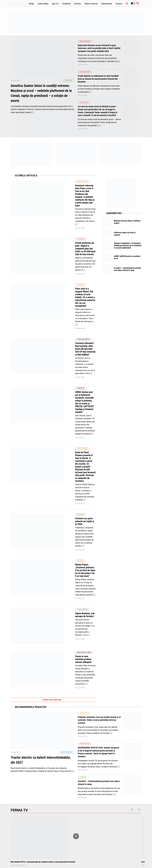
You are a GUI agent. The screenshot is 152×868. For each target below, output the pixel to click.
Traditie (60, 693)
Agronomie (69, 91)
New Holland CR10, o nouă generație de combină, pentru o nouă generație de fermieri (43, 644)
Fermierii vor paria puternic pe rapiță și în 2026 (66, 371)
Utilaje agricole (50, 426)
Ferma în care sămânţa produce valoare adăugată (67, 457)
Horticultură (84, 102)
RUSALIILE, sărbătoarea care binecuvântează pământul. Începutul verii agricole (75, 700)
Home (70, 861)
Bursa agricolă (84, 496)
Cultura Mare (43, 4)
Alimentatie (49, 299)
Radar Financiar (91, 4)
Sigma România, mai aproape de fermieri (63, 430)
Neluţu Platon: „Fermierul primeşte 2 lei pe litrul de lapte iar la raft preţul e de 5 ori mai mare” (68, 400)
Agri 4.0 (55, 4)
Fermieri (78, 4)
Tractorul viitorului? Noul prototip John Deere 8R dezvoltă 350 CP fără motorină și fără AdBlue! (66, 276)
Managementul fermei (52, 453)
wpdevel (24, 863)
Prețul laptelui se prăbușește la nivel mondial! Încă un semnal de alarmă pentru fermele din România (98, 78)
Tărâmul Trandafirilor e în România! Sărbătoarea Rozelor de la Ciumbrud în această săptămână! (128, 246)
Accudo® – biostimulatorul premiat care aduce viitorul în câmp (126, 271)
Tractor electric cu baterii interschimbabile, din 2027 (33, 553)
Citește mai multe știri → (53, 482)
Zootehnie (66, 4)
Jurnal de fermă (50, 181)
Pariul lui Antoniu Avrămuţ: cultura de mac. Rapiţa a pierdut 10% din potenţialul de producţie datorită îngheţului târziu (31, 762)
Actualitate (49, 212)
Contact (119, 4)
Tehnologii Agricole (52, 271)
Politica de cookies (92, 861)
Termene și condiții (127, 861)
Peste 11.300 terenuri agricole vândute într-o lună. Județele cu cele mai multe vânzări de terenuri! (74, 762)
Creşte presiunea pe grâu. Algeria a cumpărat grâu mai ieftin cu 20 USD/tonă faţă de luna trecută (69, 217)
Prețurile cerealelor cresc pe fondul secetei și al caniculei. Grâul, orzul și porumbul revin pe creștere (99, 503)
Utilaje (31, 4)
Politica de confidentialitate (110, 861)
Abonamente (107, 4)
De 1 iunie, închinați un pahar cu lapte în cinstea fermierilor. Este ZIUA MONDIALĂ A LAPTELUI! (31, 700)
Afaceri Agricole (63, 755)
